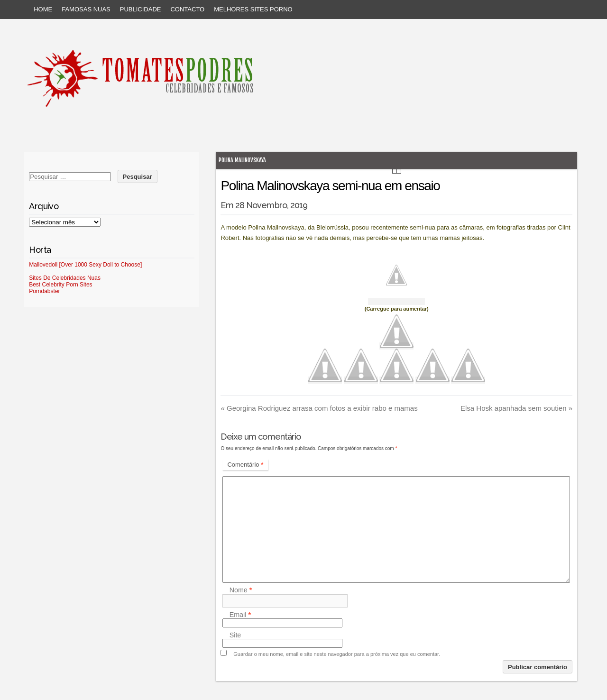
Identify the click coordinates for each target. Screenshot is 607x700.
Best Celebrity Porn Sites (60, 285)
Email (240, 615)
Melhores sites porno (253, 9)
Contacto (187, 9)
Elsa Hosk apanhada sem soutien (516, 408)
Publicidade (141, 9)
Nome (241, 590)
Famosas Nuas (86, 9)
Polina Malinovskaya (242, 160)
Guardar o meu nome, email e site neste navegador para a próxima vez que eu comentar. (337, 654)
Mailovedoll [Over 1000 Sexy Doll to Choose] (85, 265)
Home (43, 9)
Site (235, 635)
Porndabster (44, 291)
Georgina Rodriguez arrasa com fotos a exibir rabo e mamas (319, 408)
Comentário (245, 465)
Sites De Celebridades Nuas (65, 278)
